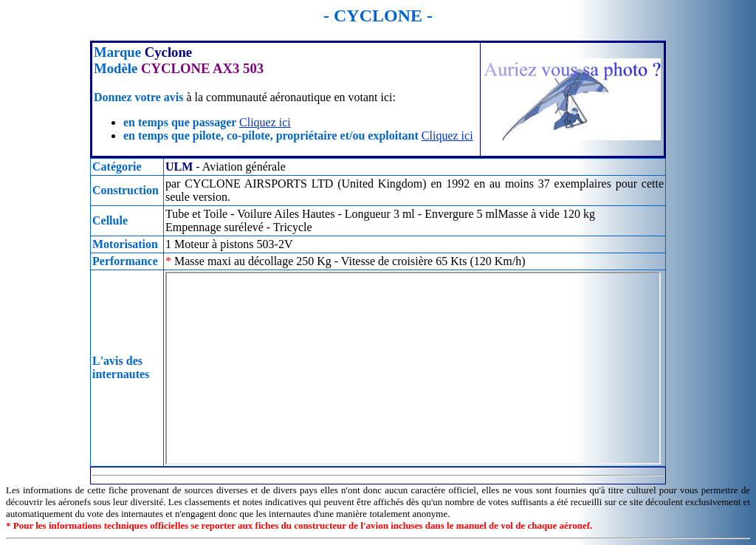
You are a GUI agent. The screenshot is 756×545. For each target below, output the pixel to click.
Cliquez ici (265, 122)
